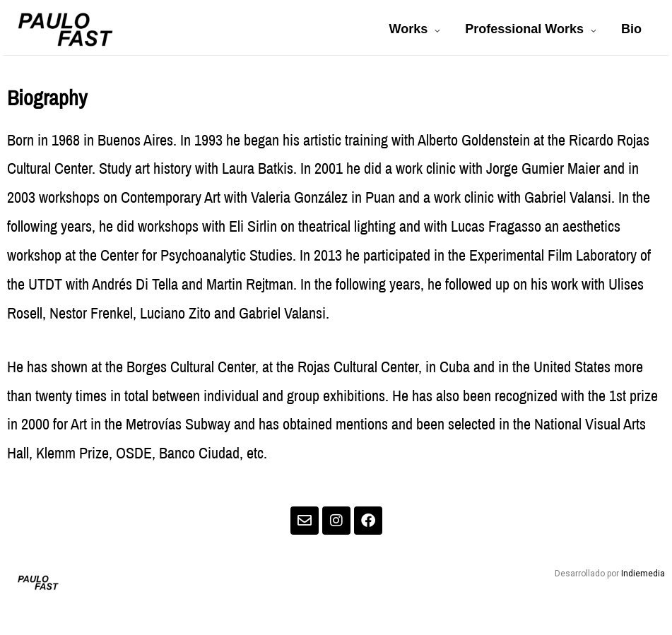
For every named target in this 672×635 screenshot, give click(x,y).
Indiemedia (643, 574)
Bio (631, 29)
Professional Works (524, 29)
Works (409, 29)
